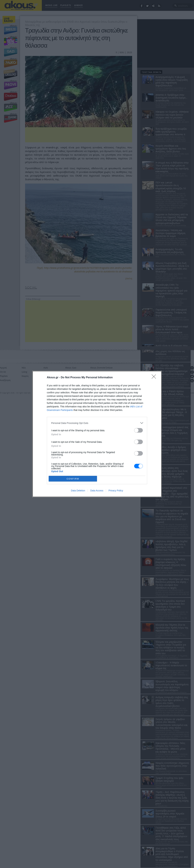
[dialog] (97, 434)
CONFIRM (73, 479)
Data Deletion (78, 491)
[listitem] (97, 423)
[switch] (138, 430)
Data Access (97, 491)
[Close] (155, 378)
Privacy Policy (116, 491)
